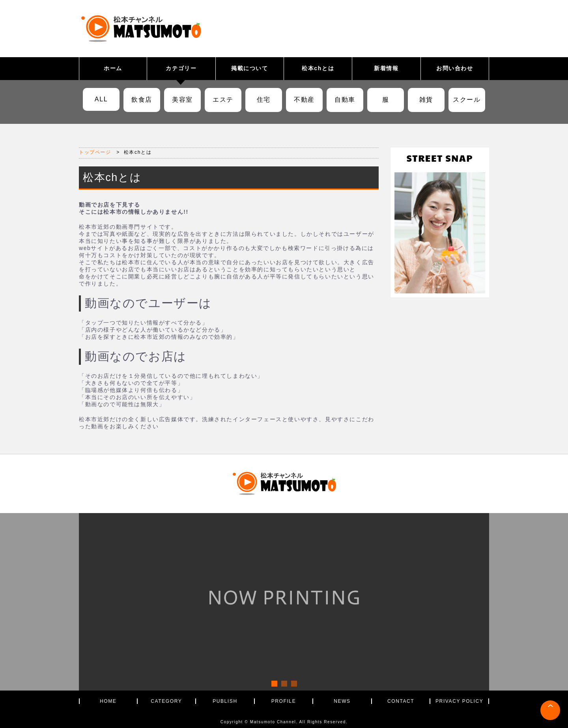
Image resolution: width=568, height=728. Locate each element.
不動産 (304, 100)
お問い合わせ (455, 68)
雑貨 (426, 100)
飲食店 (142, 100)
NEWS (342, 701)
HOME (108, 701)
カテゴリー (181, 68)
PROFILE (284, 701)
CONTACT (401, 701)
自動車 (345, 100)
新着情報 (386, 68)
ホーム (113, 68)
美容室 (182, 100)
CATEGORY (166, 701)
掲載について (250, 68)
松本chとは (318, 68)
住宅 (264, 100)
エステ (223, 100)
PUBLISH (225, 701)
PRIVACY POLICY (459, 701)
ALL (101, 99)
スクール (467, 100)
